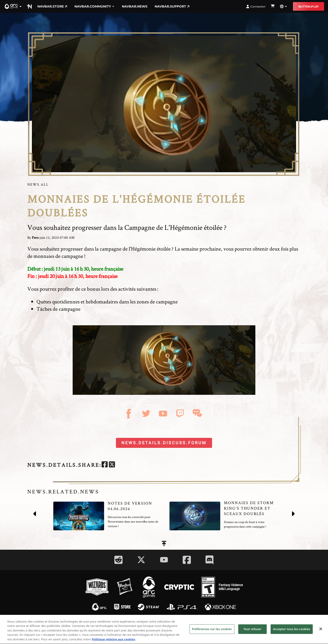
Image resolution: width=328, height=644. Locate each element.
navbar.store (52, 6)
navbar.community (95, 6)
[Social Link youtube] (164, 560)
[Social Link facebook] (187, 560)
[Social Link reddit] (118, 560)
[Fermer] (321, 632)
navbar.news (135, 6)
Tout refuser (252, 632)
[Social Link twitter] (141, 560)
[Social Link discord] (210, 560)
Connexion (256, 6)
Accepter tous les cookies (292, 632)
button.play (309, 6)
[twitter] (112, 465)
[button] (13, 6)
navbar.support (172, 6)
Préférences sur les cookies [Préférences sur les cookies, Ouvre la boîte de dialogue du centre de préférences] (212, 632)
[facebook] (105, 465)
